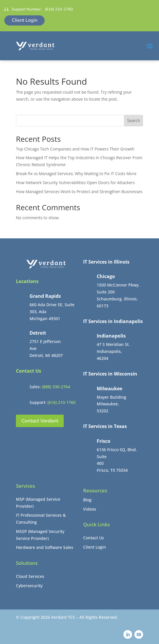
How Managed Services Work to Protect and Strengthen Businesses (79, 192)
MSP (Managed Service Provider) (38, 503)
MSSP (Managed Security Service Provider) (40, 535)
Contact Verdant (40, 421)
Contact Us (94, 538)
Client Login (25, 20)
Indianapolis (111, 336)
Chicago (106, 276)
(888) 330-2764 (56, 387)
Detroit (38, 333)
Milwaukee (109, 389)
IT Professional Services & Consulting (41, 519)
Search (134, 120)
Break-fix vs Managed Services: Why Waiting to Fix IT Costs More (76, 174)
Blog (87, 500)
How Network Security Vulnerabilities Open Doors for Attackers (75, 183)
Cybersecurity (29, 586)
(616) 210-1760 (59, 9)
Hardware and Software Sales (45, 547)
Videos (90, 509)
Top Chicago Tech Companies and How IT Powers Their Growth (75, 149)
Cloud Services (30, 576)
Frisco (104, 441)
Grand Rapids (45, 296)
